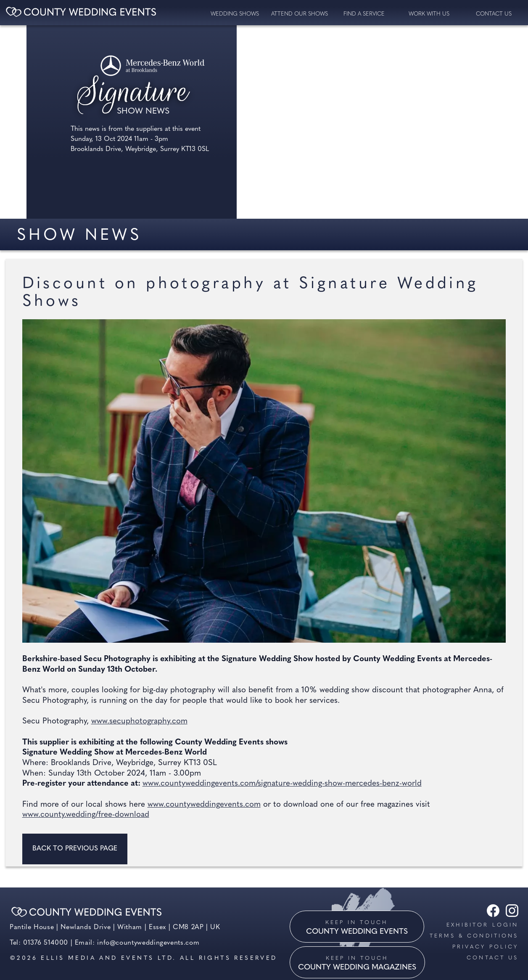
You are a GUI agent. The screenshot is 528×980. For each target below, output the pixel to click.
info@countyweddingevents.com (148, 943)
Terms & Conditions (474, 936)
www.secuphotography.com (139, 722)
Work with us (429, 14)
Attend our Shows (300, 14)
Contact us (492, 958)
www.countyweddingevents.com (204, 805)
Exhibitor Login (482, 925)
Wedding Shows (235, 14)
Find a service (364, 14)
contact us (494, 14)
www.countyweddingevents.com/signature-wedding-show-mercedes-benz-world (282, 784)
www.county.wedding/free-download (86, 815)
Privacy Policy (485, 947)
